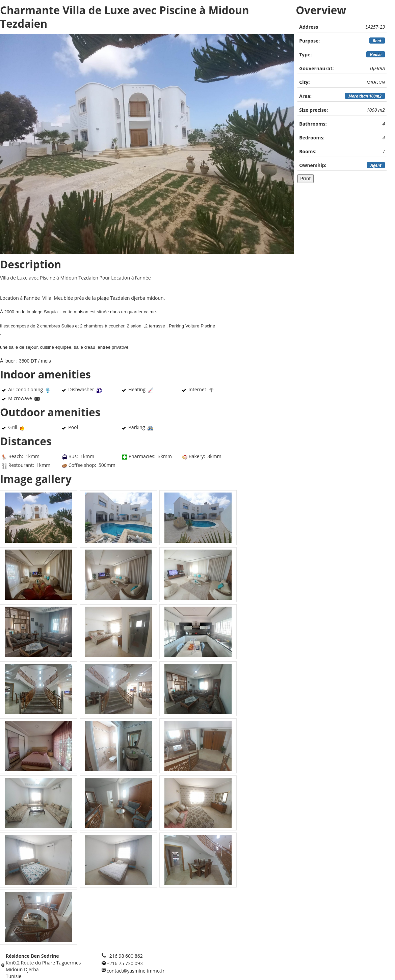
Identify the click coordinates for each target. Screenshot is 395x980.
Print (305, 178)
